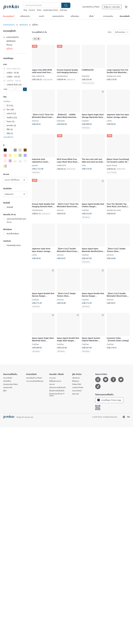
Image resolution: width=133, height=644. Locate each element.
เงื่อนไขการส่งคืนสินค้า (57, 391)
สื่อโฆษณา (76, 381)
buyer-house (112, 165)
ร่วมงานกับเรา (77, 391)
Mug (25, 10)
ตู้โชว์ (5, 391)
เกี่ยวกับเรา (76, 378)
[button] (25, 89)
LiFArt (109, 121)
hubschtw (61, 121)
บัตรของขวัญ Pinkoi (10, 384)
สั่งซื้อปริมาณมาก (55, 381)
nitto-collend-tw (38, 76)
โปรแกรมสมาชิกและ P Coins (57, 395)
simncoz (35, 121)
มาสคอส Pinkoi (78, 388)
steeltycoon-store (114, 76)
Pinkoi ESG (77, 384)
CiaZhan (85, 121)
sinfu (84, 165)
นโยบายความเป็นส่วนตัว (57, 388)
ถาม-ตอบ (52, 378)
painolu (35, 165)
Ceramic (32, 10)
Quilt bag (63, 10)
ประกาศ (52, 384)
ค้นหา (66, 5)
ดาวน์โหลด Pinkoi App (109, 400)
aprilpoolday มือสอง (51, 10)
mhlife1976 (62, 165)
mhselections (62, 76)
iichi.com (76, 394)
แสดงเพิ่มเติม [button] (8, 137)
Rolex (39, 10)
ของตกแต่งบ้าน (9, 25)
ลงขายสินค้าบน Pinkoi (91, 7)
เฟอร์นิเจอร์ (23, 25)
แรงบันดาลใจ (8, 388)
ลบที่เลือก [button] (7, 101)
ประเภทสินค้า (8, 378)
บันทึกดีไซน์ (7, 381)
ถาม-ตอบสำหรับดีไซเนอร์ (35, 381)
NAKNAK (86, 76)
